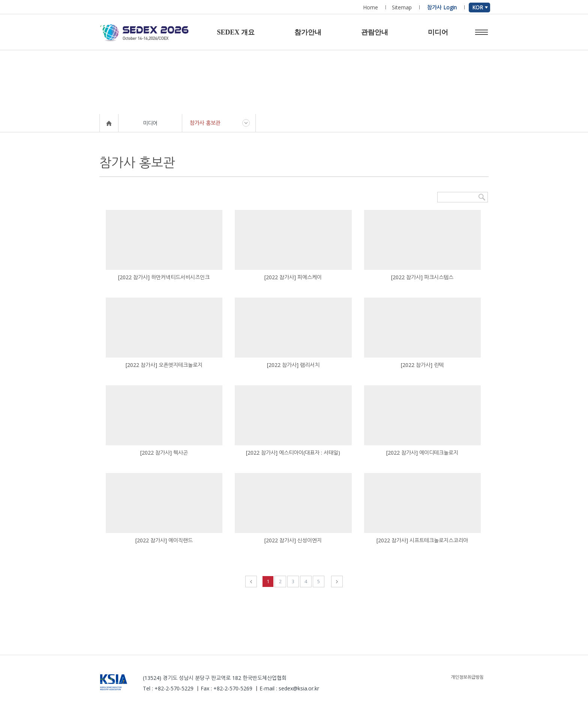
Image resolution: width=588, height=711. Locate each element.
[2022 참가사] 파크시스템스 (422, 277)
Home (370, 7)
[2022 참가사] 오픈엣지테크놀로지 (164, 365)
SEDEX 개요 (236, 32)
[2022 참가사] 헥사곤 (164, 453)
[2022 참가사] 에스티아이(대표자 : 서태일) (293, 453)
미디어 (438, 32)
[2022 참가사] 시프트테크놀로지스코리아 (422, 540)
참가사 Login (442, 7)
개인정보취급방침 (467, 677)
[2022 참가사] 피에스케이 (293, 277)
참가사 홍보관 (205, 123)
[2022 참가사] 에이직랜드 (164, 540)
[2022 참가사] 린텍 (422, 365)
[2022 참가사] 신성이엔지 (293, 540)
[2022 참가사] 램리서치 (293, 365)
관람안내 (375, 32)
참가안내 (308, 32)
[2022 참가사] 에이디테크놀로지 (422, 453)
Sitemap (402, 7)
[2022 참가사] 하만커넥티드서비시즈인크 (164, 277)
